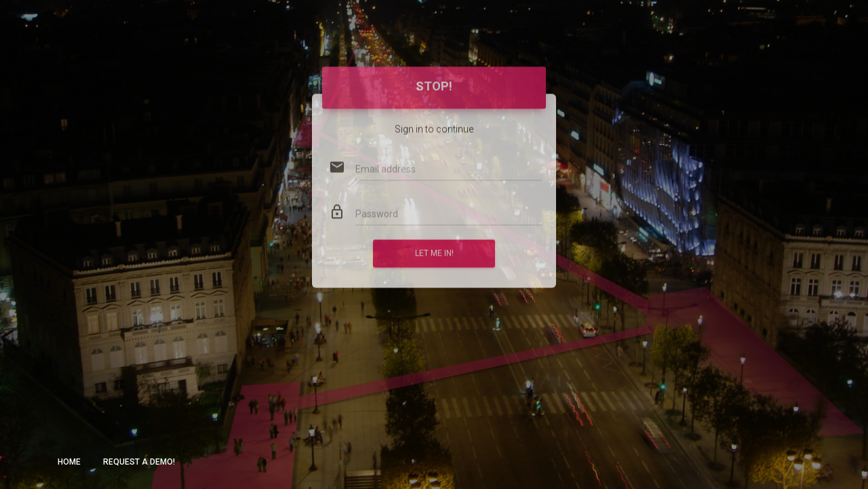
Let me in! (434, 239)
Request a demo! (139, 462)
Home (69, 462)
